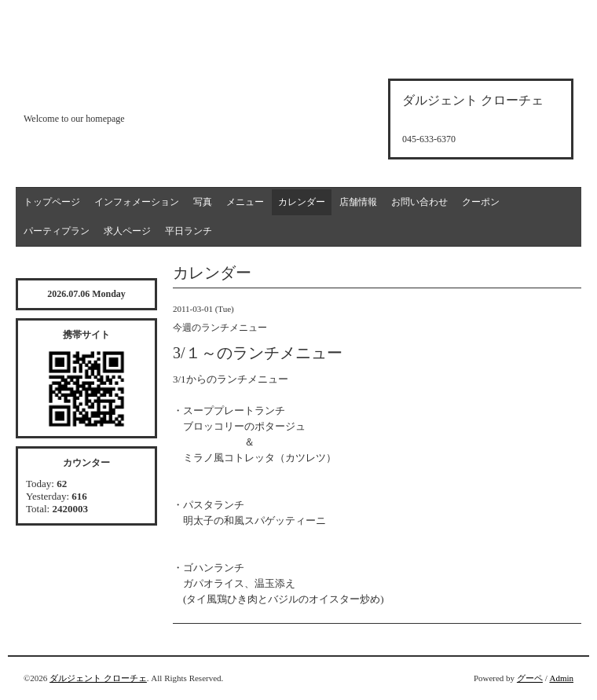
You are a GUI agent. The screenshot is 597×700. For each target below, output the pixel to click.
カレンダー (302, 202)
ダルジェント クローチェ (98, 678)
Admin (561, 678)
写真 (203, 202)
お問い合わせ (419, 202)
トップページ (52, 202)
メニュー (245, 202)
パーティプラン (57, 231)
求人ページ (127, 231)
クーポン (481, 202)
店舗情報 (358, 202)
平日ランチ (189, 231)
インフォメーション (137, 202)
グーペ (530, 678)
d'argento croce (102, 92)
